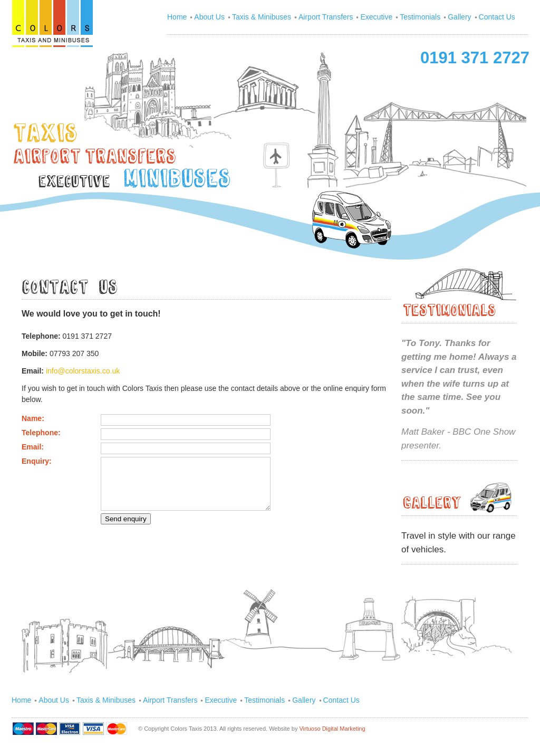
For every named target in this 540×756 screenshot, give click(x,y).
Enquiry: (37, 461)
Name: (33, 418)
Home (177, 17)
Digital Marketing (344, 729)
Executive (376, 17)
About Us (209, 17)
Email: (33, 447)
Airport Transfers (326, 17)
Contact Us (497, 17)
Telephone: (41, 433)
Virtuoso (310, 729)
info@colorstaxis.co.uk (83, 371)
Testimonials (420, 17)
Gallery (459, 17)
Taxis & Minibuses (262, 17)
